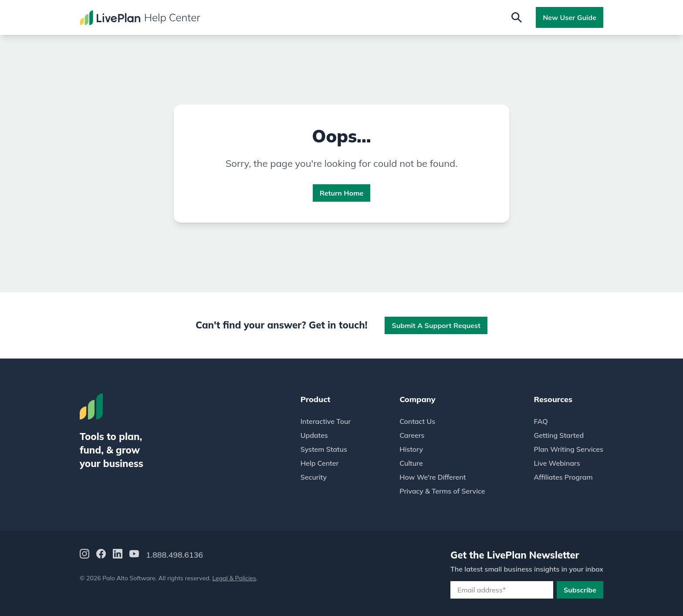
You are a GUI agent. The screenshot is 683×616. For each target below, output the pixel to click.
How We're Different (433, 477)
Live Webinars (557, 463)
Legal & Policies (234, 578)
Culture (411, 463)
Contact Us (417, 421)
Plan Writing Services (569, 449)
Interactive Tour (326, 421)
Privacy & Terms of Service (442, 491)
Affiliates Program (563, 477)
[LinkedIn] (118, 555)
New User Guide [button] (570, 17)
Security (314, 477)
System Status (324, 449)
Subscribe (580, 590)
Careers (412, 435)
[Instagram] (85, 555)
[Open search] (517, 17)
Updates (314, 435)
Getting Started (559, 435)
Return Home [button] (342, 193)
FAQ (541, 421)
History (411, 449)
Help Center (320, 463)
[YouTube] (134, 555)
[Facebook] (101, 555)
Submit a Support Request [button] (436, 325)
